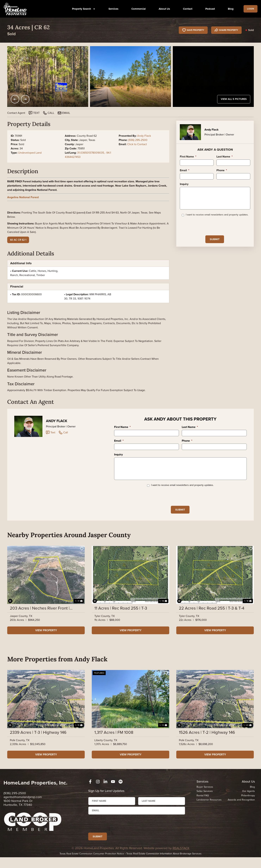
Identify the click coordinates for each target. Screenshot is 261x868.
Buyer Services (205, 794)
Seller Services (205, 798)
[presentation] (207, 231)
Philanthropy (248, 803)
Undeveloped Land (30, 153)
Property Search (82, 9)
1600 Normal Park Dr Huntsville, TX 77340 (18, 810)
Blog (229, 9)
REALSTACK (181, 859)
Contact (186, 9)
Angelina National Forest (23, 197)
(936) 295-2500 (138, 140)
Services (112, 9)
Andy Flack (144, 136)
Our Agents (248, 798)
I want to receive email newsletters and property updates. (217, 220)
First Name (188, 157)
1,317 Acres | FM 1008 (114, 739)
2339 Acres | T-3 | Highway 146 (38, 739)
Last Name (225, 157)
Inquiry (184, 184)
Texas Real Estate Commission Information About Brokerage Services (164, 864)
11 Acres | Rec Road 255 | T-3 (121, 615)
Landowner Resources (209, 807)
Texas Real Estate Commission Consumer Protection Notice (92, 864)
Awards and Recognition (241, 807)
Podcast (209, 9)
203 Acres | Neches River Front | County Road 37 (40, 615)
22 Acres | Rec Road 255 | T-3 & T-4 (212, 615)
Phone (222, 170)
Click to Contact (137, 144)
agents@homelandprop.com (23, 804)
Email (185, 170)
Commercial (137, 9)
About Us (163, 9)
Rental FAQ (203, 803)
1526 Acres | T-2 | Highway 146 (207, 739)
